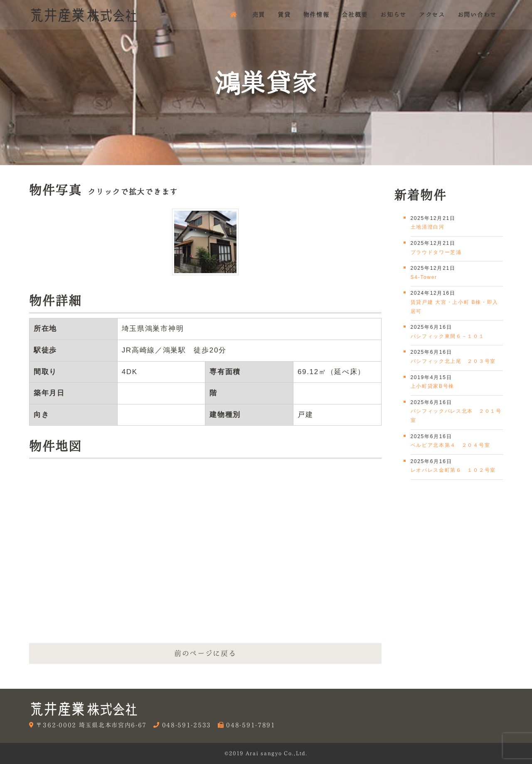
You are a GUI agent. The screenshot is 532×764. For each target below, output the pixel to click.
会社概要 (355, 15)
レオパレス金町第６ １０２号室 (453, 470)
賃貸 (284, 15)
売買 (259, 15)
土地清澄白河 (428, 227)
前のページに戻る (205, 653)
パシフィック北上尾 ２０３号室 (453, 361)
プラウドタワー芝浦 (436, 252)
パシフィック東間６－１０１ (448, 336)
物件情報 (316, 15)
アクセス (432, 15)
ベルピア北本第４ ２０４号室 (451, 445)
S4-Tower (424, 277)
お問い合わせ (477, 15)
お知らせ (393, 15)
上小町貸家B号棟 (433, 386)
